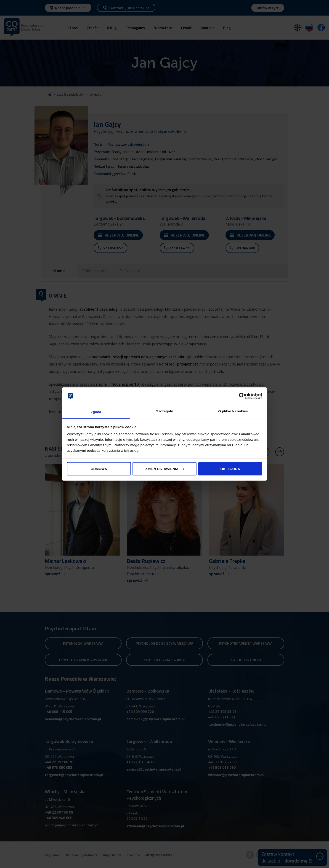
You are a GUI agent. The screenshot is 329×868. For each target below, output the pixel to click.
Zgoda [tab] (96, 412)
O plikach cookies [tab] (233, 411)
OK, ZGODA (230, 469)
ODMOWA (99, 469)
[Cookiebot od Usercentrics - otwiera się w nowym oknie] (242, 396)
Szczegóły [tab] (164, 411)
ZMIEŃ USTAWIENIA (165, 469)
